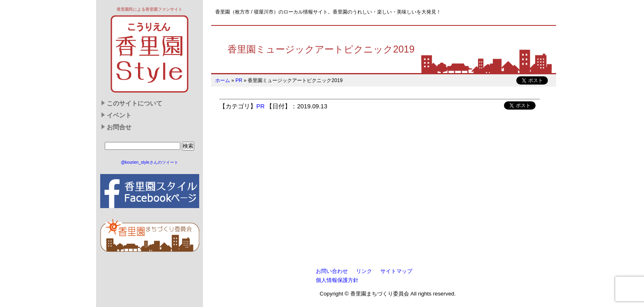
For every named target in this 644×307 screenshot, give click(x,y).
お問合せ (119, 127)
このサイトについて (135, 103)
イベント (119, 115)
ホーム (223, 80)
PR (239, 80)
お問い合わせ (332, 271)
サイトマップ (396, 271)
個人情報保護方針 (337, 280)
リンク (364, 271)
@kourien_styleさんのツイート (149, 162)
